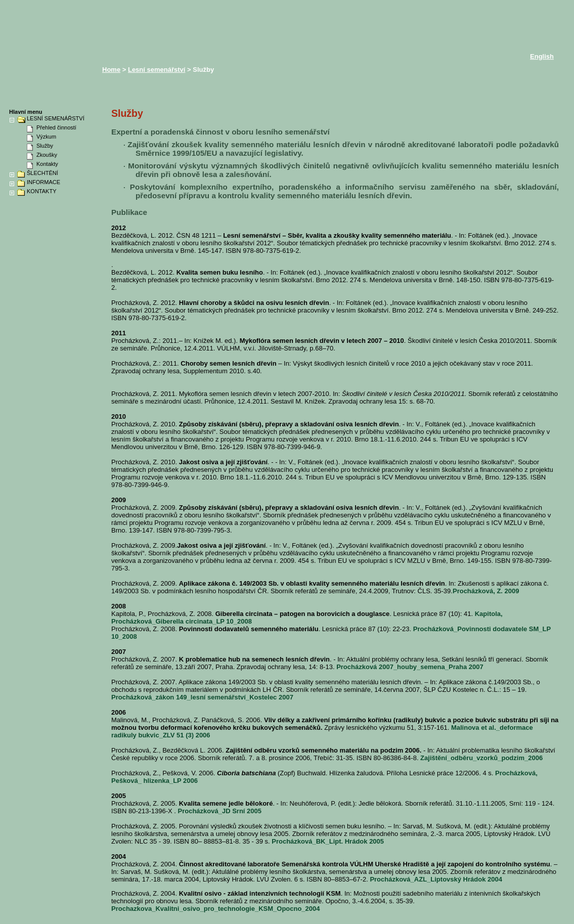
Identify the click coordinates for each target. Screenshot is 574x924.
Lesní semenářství (157, 70)
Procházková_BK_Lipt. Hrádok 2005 (328, 841)
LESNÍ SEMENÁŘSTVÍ (56, 119)
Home (111, 70)
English (542, 56)
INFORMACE (43, 182)
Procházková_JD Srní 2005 (220, 811)
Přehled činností (56, 127)
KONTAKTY (41, 191)
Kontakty (47, 164)
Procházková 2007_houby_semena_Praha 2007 (410, 667)
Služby (45, 146)
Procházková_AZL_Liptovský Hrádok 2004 (436, 879)
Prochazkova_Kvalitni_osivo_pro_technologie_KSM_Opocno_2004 (216, 909)
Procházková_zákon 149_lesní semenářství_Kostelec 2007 (202, 697)
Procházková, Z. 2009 (486, 591)
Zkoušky (47, 155)
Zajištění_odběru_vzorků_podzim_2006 (481, 758)
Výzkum (46, 137)
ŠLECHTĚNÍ (42, 173)
